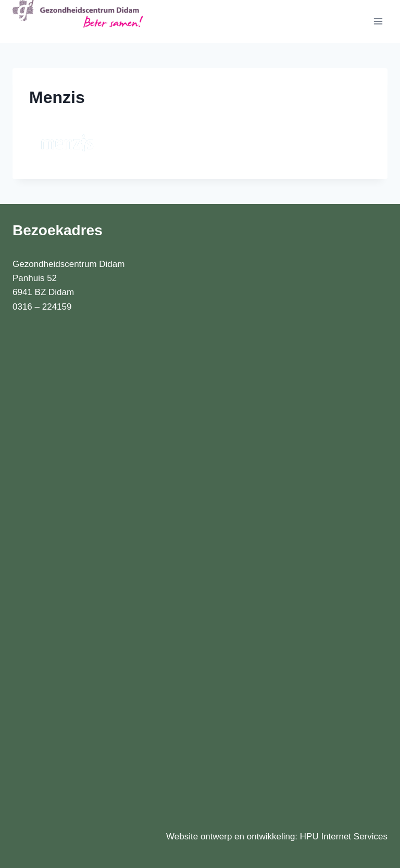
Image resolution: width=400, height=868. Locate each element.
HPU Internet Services (344, 837)
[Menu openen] (378, 22)
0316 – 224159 (42, 307)
